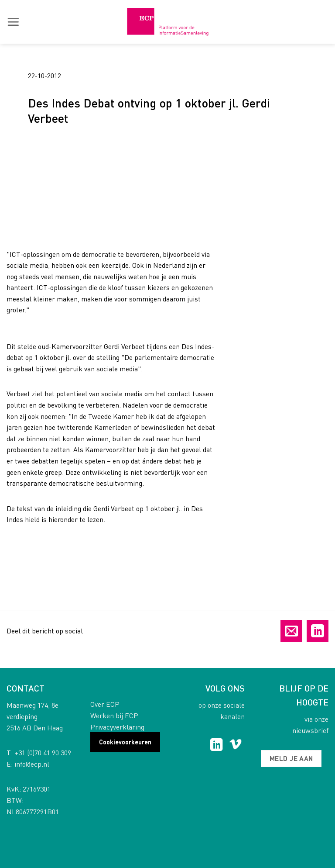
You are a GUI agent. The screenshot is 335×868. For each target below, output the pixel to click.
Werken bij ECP (114, 715)
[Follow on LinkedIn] (217, 746)
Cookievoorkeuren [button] (125, 742)
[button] (13, 22)
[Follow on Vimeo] (235, 746)
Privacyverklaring (117, 727)
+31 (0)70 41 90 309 (43, 752)
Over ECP (105, 704)
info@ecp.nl (32, 764)
